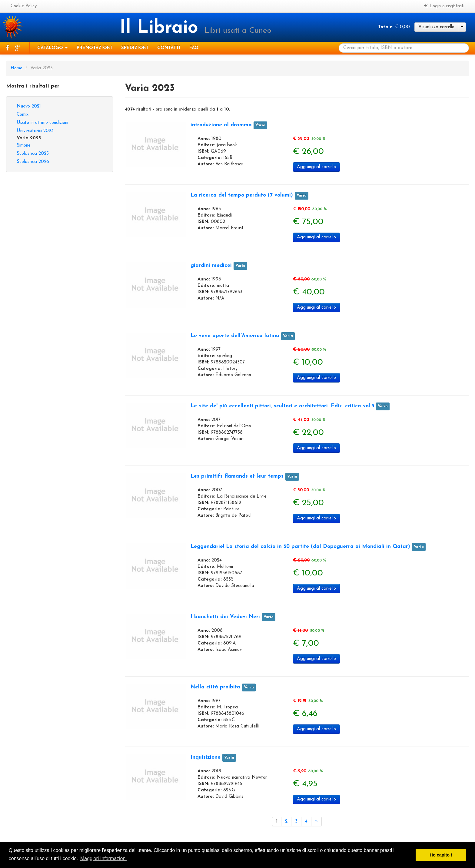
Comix (23, 115)
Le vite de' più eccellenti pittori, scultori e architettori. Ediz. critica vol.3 (282, 406)
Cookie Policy (24, 6)
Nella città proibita (215, 687)
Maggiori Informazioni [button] (103, 858)
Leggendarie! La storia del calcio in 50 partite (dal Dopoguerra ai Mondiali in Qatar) (300, 547)
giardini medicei (211, 265)
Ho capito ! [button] (441, 855)
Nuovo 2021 (29, 106)
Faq (194, 48)
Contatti (169, 48)
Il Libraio (162, 28)
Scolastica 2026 (33, 162)
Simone (24, 146)
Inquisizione (206, 757)
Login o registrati (444, 6)
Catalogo (52, 48)
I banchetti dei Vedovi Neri (225, 617)
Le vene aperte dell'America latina (235, 336)
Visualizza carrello (436, 27)
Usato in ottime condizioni (42, 123)
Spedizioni (135, 48)
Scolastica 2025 (33, 154)
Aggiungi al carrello (316, 167)
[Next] (317, 822)
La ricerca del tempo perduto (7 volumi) (242, 195)
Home (17, 68)
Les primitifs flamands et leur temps (237, 476)
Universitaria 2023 (35, 131)
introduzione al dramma (221, 125)
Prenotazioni (94, 48)
